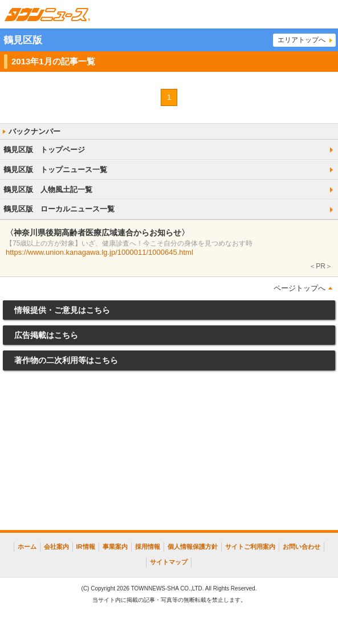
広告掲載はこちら (46, 335)
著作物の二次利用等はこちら (66, 360)
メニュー (324, 14)
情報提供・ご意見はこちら (62, 310)
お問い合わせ (302, 547)
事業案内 (115, 547)
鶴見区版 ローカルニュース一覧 (59, 209)
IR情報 (86, 547)
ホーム (27, 547)
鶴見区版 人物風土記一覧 (48, 189)
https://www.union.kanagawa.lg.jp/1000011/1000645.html (99, 252)
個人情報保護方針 (193, 547)
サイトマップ (169, 562)
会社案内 (56, 547)
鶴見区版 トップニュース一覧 (55, 170)
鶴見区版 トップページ (44, 150)
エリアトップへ (302, 40)
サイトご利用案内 (250, 547)
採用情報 (148, 547)
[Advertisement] (169, 453)
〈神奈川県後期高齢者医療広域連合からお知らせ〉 (97, 233)
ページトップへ (300, 288)
